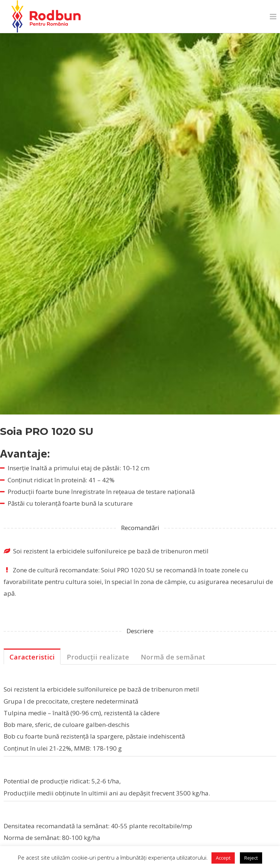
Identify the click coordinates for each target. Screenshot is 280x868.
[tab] (32, 657)
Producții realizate (98, 657)
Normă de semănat (173, 657)
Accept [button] (223, 858)
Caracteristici (32, 657)
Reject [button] (251, 858)
